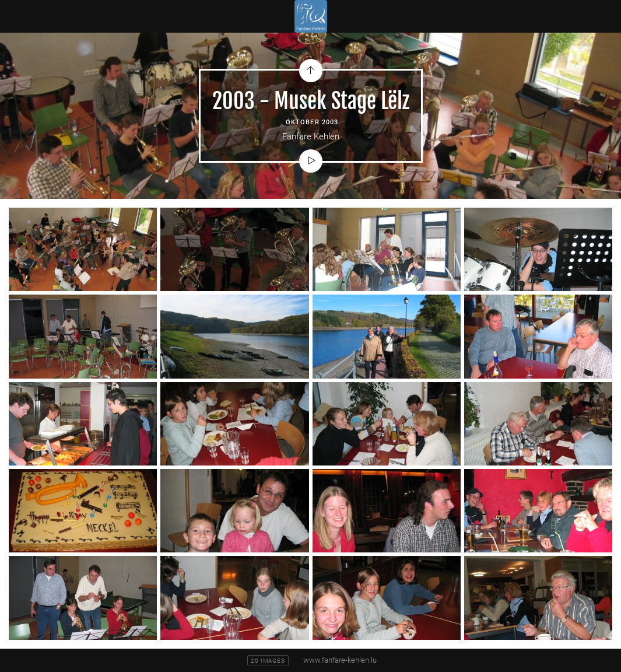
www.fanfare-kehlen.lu (340, 660)
